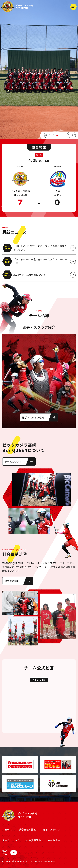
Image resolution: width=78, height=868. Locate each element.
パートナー (54, 840)
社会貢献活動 (34, 840)
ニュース (7, 829)
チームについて (11, 840)
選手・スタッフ (51, 829)
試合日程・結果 (27, 829)
